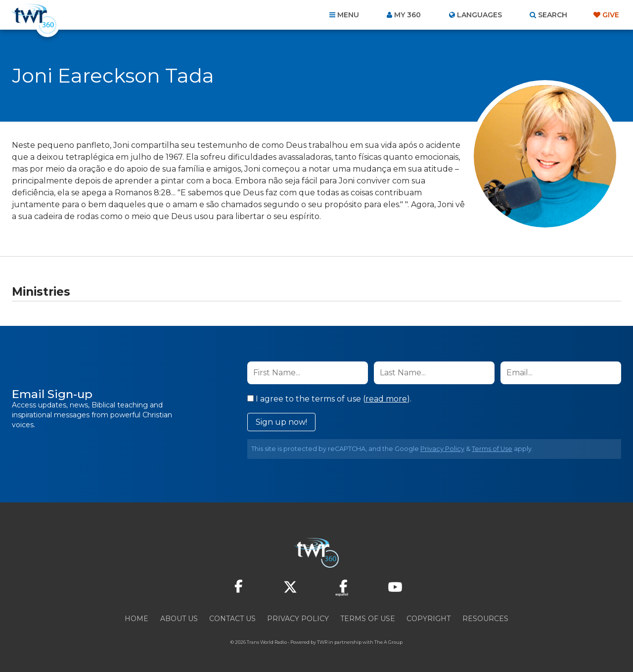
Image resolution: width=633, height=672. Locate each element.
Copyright (429, 619)
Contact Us (232, 619)
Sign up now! (281, 422)
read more (386, 399)
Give (611, 15)
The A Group (388, 642)
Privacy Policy (442, 449)
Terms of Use (492, 449)
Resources (485, 619)
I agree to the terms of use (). (329, 399)
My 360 (407, 15)
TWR (322, 642)
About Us (179, 619)
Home (136, 619)
